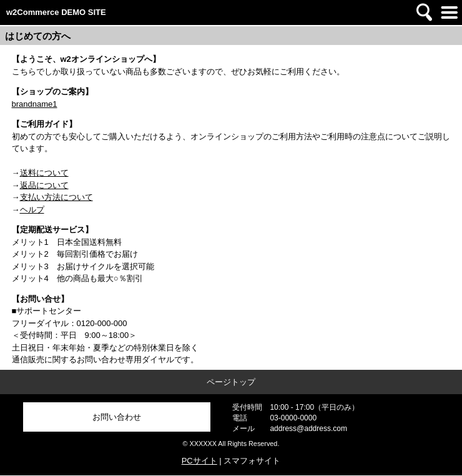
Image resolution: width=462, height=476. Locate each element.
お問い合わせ (117, 417)
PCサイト (199, 461)
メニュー (450, 12)
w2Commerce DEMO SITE (56, 12)
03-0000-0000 (293, 418)
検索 (425, 12)
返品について (44, 185)
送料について (44, 173)
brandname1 (35, 104)
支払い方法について (57, 197)
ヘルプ (32, 210)
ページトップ (231, 382)
